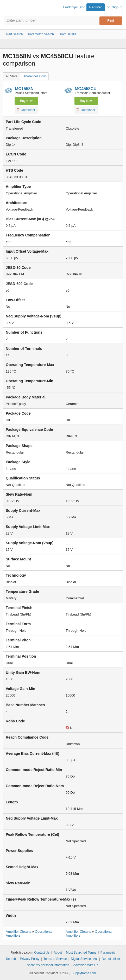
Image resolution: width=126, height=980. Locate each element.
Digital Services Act (84, 959)
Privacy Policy (30, 959)
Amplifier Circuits (18, 932)
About (58, 953)
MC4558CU (86, 89)
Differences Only (34, 76)
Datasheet (26, 110)
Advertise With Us (86, 965)
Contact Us (42, 953)
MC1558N (24, 89)
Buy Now (26, 101)
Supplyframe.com (84, 973)
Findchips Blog (74, 7)
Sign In (117, 7)
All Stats (11, 76)
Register (96, 7)
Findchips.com (8, 8)
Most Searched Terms (81, 953)
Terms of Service (55, 959)
